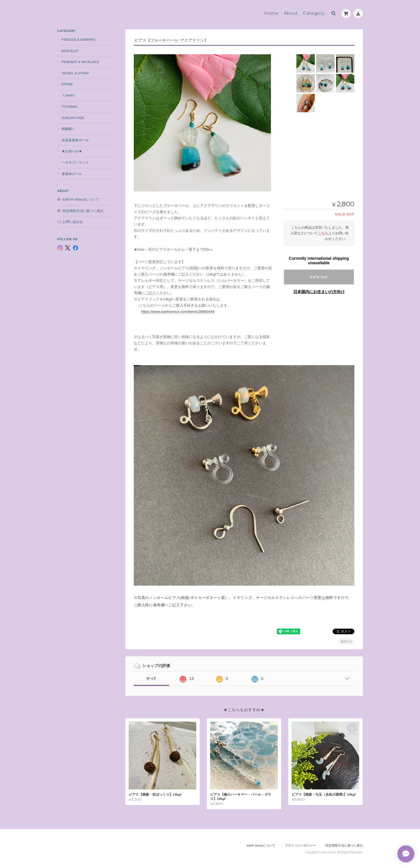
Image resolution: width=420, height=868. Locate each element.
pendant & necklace (80, 62)
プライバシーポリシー (300, 845)
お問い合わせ (73, 222)
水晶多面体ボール (75, 140)
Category (314, 13)
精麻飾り (68, 129)
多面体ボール (72, 174)
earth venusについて (81, 199)
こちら (323, 233)
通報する (346, 641)
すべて (151, 679)
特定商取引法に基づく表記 (83, 211)
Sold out (319, 277)
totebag (70, 106)
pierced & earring (79, 39)
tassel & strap (75, 73)
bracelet (70, 51)
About (291, 13)
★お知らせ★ (72, 151)
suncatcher (73, 118)
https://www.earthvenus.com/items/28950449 (178, 312)
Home (271, 13)
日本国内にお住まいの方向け (319, 292)
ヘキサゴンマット (75, 162)
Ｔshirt (68, 95)
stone (67, 84)
